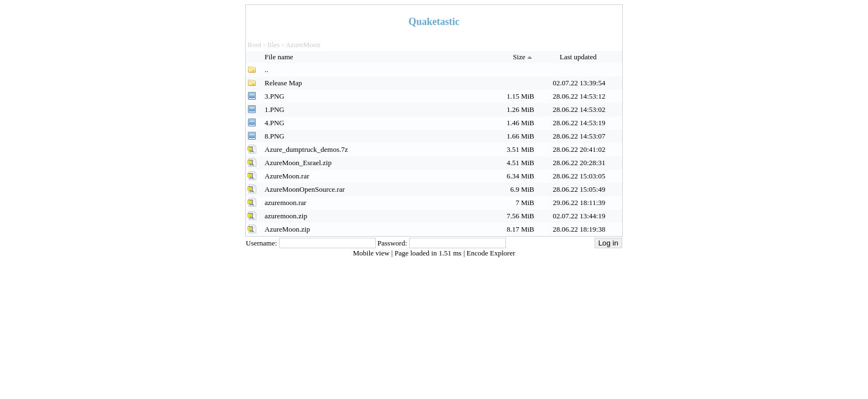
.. (267, 70)
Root (254, 45)
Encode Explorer (491, 253)
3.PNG (275, 96)
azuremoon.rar (285, 203)
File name (280, 57)
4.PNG (275, 123)
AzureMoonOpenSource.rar (305, 189)
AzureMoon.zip (287, 229)
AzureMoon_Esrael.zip (298, 163)
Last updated (579, 57)
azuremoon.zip (286, 216)
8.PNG (275, 136)
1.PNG (275, 109)
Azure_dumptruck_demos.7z (306, 149)
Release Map (283, 83)
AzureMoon (303, 45)
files (273, 45)
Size (524, 57)
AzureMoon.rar (287, 176)
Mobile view (372, 253)
